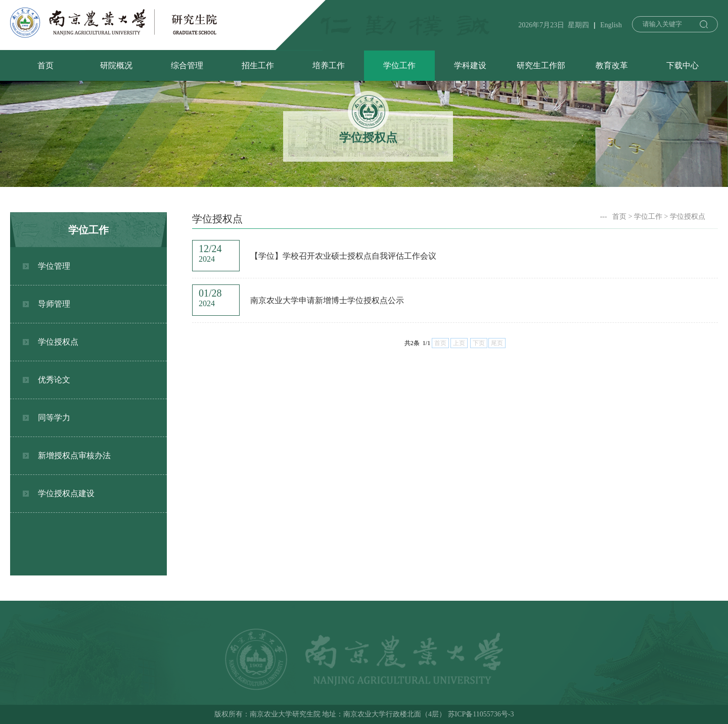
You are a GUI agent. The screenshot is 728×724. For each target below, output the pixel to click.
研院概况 (116, 65)
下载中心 (682, 65)
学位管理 (54, 266)
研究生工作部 (541, 65)
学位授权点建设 (66, 493)
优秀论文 (54, 380)
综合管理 (187, 65)
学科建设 (470, 65)
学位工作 (399, 65)
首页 (45, 65)
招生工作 (258, 65)
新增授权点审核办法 (74, 455)
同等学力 (54, 418)
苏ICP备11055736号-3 (481, 714)
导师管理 (54, 304)
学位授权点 (58, 342)
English (611, 25)
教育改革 (612, 65)
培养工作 (329, 65)
